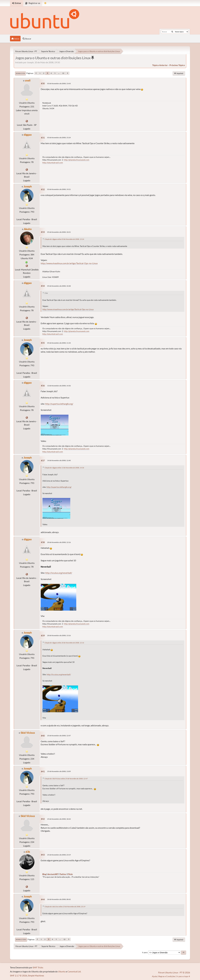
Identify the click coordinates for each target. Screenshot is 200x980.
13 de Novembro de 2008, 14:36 (59, 386)
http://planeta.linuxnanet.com (77, 160)
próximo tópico (177, 65)
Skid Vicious (28, 733)
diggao (28, 135)
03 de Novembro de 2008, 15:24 (59, 138)
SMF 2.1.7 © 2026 (19, 975)
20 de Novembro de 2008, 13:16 (59, 635)
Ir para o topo (21, 939)
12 (63, 73)
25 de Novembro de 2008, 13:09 (59, 771)
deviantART (53, 874)
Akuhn (28, 229)
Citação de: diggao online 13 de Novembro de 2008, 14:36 (64, 468)
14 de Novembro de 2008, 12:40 (59, 460)
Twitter (63, 874)
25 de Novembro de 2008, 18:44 (59, 819)
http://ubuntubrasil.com (53, 163)
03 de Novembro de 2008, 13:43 (59, 83)
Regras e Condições (167, 976)
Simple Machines (36, 975)
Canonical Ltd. (74, 971)
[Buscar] (172, 32)
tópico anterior (160, 65)
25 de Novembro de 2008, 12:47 (59, 736)
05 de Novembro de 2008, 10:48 (59, 286)
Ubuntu (62, 971)
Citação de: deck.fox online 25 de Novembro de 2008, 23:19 (65, 907)
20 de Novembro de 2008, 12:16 (59, 542)
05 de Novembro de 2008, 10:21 (59, 232)
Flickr (70, 874)
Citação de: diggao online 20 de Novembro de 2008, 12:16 (64, 643)
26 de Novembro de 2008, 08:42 (59, 899)
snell (28, 80)
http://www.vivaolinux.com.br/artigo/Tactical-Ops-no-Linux (69, 263)
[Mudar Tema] (45, 3)
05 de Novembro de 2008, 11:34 (59, 343)
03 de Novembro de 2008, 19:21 (59, 189)
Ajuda (155, 976)
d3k (28, 852)
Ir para (145, 952)
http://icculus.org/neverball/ (59, 573)
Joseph (28, 186)
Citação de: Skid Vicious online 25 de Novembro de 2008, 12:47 (66, 779)
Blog (44, 874)
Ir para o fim (20, 73)
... (59, 73)
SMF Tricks (38, 967)
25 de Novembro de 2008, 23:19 (59, 855)
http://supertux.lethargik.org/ (59, 404)
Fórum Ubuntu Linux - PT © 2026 (174, 972)
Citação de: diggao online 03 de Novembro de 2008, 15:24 (64, 239)
